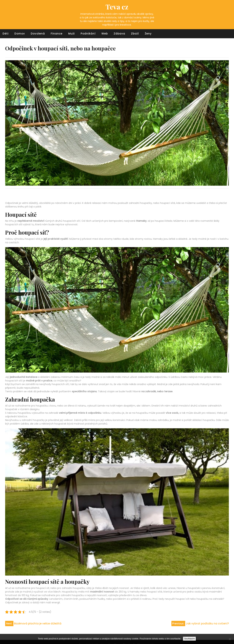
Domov (20, 34)
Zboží (135, 34)
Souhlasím (189, 639)
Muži (72, 34)
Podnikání (88, 34)
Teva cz (117, 7)
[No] (230, 639)
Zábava (119, 34)
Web (105, 34)
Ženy (148, 34)
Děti (6, 34)
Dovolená (38, 34)
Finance (57, 34)
